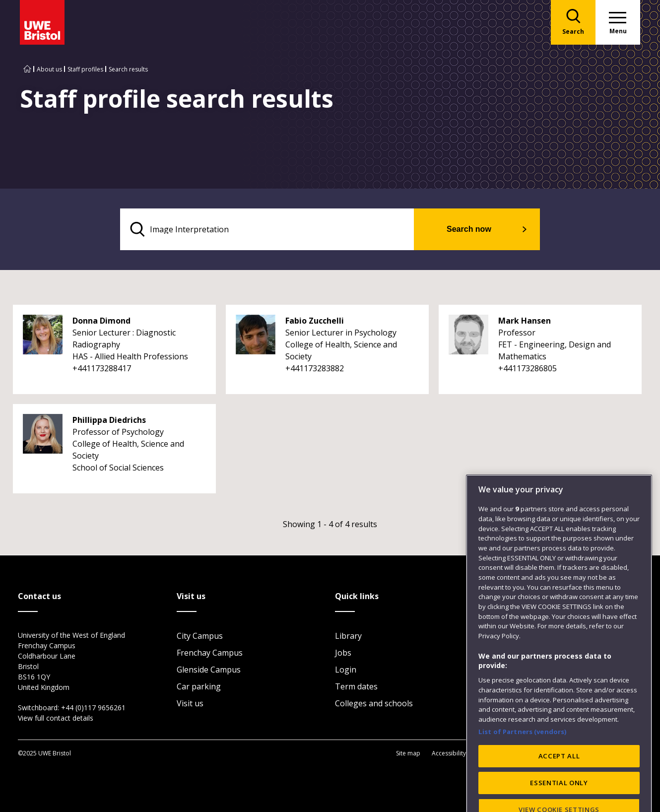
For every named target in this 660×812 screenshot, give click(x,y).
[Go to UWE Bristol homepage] (27, 69)
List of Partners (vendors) (523, 762)
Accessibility (449, 753)
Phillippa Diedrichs (109, 420)
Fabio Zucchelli (315, 321)
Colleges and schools (374, 703)
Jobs (343, 653)
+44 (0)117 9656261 (93, 708)
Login (346, 670)
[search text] (267, 229)
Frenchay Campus (210, 653)
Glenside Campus (209, 670)
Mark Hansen (525, 321)
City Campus (200, 636)
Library (348, 636)
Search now (469, 229)
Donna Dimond (101, 321)
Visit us (190, 703)
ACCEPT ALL (559, 787)
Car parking (199, 686)
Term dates (356, 686)
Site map (408, 753)
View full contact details (56, 718)
